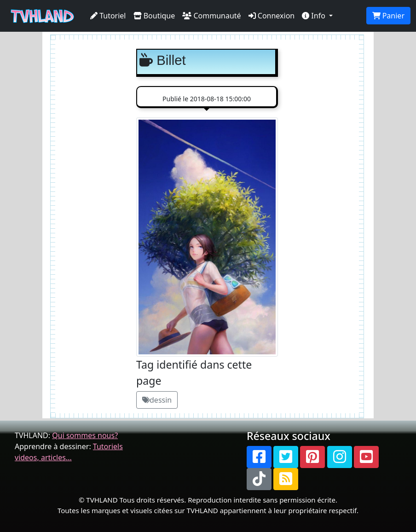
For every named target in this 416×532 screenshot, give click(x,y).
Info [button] (315, 16)
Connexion (272, 16)
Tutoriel (108, 16)
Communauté (211, 16)
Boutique (154, 16)
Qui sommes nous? (85, 435)
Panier (388, 16)
